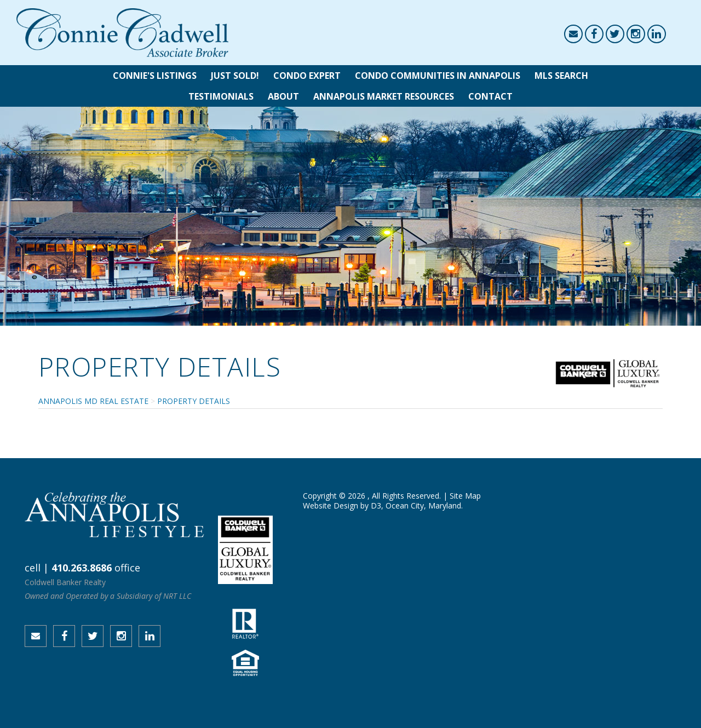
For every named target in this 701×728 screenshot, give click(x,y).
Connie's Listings (155, 76)
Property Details (194, 401)
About (283, 96)
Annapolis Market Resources (384, 96)
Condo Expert (307, 76)
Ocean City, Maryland (423, 505)
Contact (490, 96)
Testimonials (221, 96)
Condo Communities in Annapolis (438, 76)
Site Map (465, 496)
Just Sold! (235, 76)
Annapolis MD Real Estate (93, 401)
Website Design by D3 (342, 505)
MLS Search (561, 76)
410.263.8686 (82, 568)
